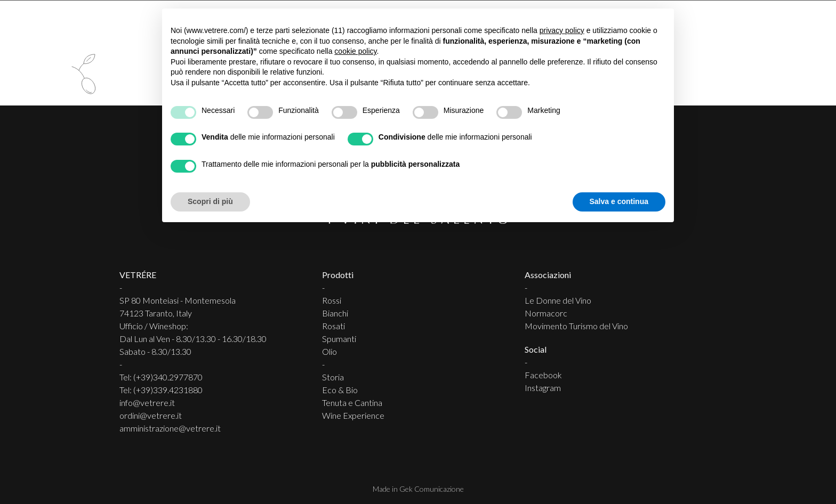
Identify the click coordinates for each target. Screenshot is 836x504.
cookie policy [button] (355, 51)
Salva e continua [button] (619, 201)
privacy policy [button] (562, 30)
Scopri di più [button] (210, 201)
